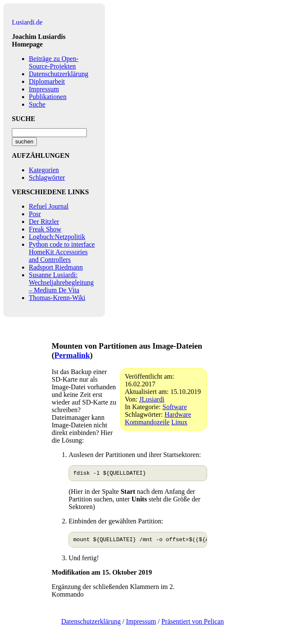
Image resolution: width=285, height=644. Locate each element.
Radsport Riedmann (56, 267)
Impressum (44, 89)
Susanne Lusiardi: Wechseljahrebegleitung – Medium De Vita (61, 282)
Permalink (72, 355)
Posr (35, 214)
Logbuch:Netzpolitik (57, 237)
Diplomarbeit (47, 81)
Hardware (178, 414)
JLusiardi (152, 399)
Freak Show (45, 229)
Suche (37, 104)
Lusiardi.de (27, 22)
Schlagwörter (47, 178)
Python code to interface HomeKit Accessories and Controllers (62, 252)
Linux (179, 422)
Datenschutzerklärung (58, 74)
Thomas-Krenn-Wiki (57, 298)
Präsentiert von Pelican (193, 624)
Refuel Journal (49, 206)
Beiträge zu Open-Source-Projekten (54, 62)
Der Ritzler (44, 222)
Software (175, 407)
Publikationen (48, 97)
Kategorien (44, 170)
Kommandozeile (147, 422)
